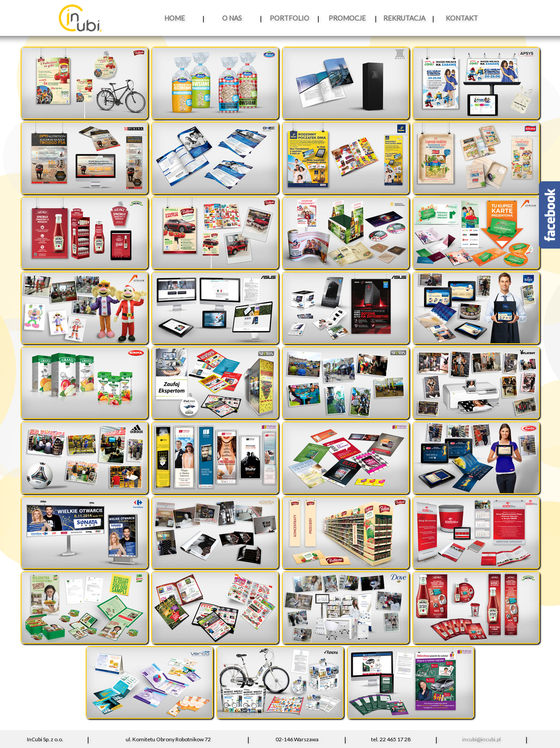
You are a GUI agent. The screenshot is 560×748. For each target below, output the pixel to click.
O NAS (232, 18)
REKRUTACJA (404, 18)
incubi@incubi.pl (481, 739)
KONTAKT (462, 18)
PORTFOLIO (289, 18)
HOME (175, 18)
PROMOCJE (347, 18)
